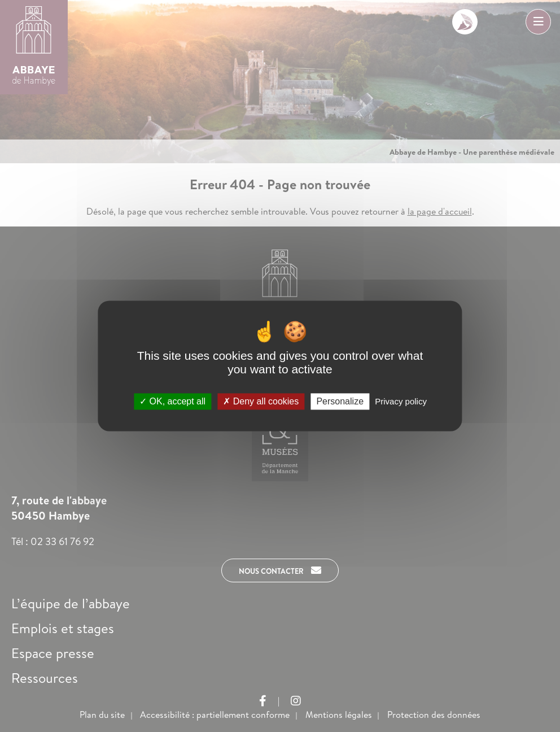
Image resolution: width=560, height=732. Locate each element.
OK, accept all (172, 401)
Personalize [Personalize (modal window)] (340, 401)
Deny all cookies (261, 401)
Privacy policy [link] (401, 401)
